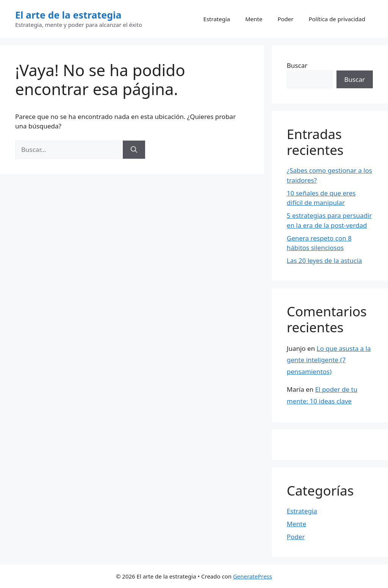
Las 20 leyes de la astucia (325, 260)
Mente (254, 19)
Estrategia (217, 19)
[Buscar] (134, 150)
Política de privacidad (337, 19)
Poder (285, 19)
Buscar (297, 65)
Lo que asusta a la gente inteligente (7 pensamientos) (329, 360)
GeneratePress (253, 576)
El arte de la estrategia (68, 15)
